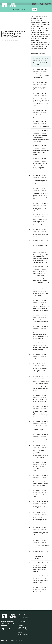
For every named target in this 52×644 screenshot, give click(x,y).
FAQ (2, 640)
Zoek (34, 10)
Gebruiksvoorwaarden (16, 640)
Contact (7, 640)
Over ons (48, 4)
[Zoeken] (23, 9)
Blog (41, 4)
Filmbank (34, 4)
